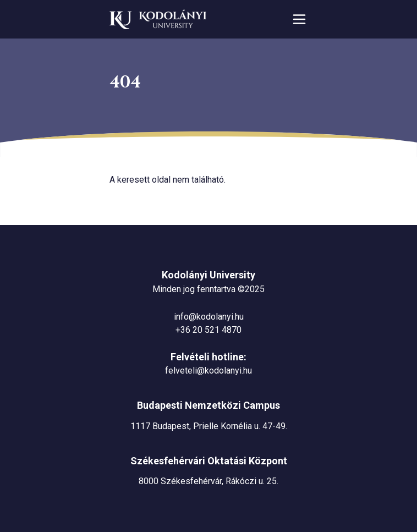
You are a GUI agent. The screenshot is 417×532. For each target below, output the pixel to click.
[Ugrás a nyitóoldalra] (158, 19)
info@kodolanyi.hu (209, 317)
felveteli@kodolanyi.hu (209, 371)
